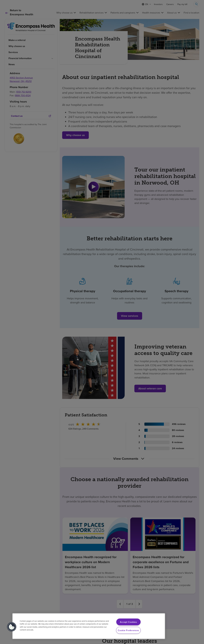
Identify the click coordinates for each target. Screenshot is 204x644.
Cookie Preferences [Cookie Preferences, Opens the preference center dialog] (128, 630)
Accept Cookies (128, 622)
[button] (12, 627)
